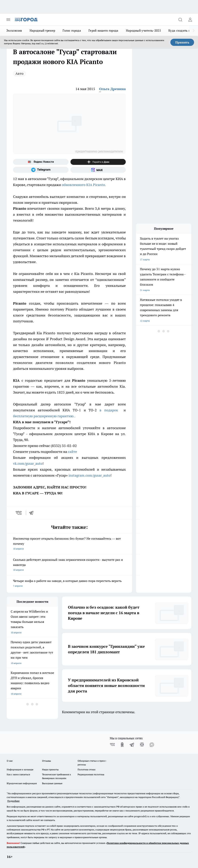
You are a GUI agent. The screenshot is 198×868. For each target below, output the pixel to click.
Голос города (72, 31)
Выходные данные (52, 783)
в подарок (109, 410)
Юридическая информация (22, 783)
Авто (19, 73)
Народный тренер (42, 31)
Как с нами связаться (18, 774)
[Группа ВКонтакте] (112, 745)
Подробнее (13, 801)
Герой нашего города (103, 31)
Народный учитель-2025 (143, 31)
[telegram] (33, 513)
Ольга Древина (112, 89)
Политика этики (86, 769)
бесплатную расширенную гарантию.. (44, 416)
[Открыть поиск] (180, 20)
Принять (182, 42)
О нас (10, 761)
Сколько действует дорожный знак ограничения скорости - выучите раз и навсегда (69, 565)
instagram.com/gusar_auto (89, 475)
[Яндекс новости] (41, 162)
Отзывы (46, 761)
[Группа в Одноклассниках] (122, 745)
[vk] (19, 513)
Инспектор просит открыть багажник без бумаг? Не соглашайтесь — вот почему (69, 544)
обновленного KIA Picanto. (84, 185)
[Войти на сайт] (190, 20)
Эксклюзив (14, 31)
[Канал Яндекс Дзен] (98, 162)
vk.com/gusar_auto (28, 463)
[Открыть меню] (8, 20)
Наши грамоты (50, 769)
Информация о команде (20, 769)
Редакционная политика (91, 774)
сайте (73, 452)
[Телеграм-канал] (41, 170)
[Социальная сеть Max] (98, 170)
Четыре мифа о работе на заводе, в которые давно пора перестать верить (69, 584)
